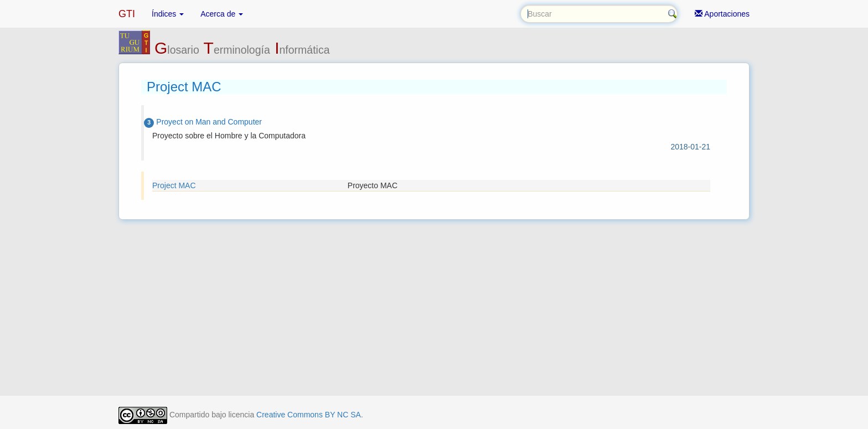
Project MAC (174, 185)
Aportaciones (722, 14)
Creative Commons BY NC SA (309, 415)
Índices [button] (168, 14)
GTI (127, 14)
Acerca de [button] (222, 14)
